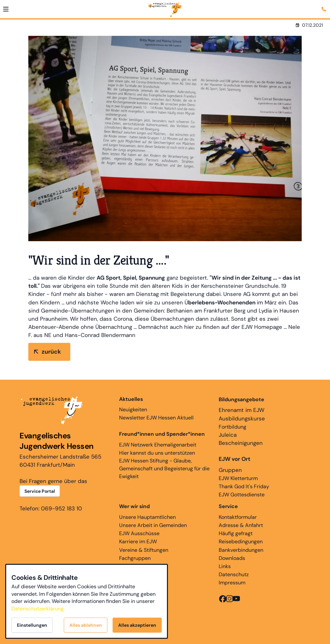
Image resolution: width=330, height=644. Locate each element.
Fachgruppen (135, 558)
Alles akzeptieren (137, 625)
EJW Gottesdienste (242, 495)
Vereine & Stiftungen (144, 550)
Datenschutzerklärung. (38, 609)
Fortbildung (233, 427)
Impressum (232, 583)
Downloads (232, 558)
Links (225, 566)
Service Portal (40, 491)
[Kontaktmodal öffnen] (325, 5)
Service (228, 506)
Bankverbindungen (241, 550)
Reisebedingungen (241, 542)
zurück (51, 352)
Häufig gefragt (236, 533)
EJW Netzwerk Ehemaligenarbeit (158, 445)
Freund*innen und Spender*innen (162, 434)
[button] (6, 9)
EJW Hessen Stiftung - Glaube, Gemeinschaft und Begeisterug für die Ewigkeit (164, 468)
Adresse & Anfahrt (241, 525)
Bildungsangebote (241, 399)
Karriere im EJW (138, 542)
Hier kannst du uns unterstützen (157, 453)
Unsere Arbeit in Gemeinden (153, 525)
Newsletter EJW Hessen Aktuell (156, 418)
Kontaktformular (238, 517)
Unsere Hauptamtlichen (147, 517)
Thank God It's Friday (244, 486)
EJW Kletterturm (238, 478)
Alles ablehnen (86, 625)
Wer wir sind (134, 506)
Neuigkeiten (133, 404)
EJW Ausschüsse (139, 533)
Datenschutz (234, 574)
